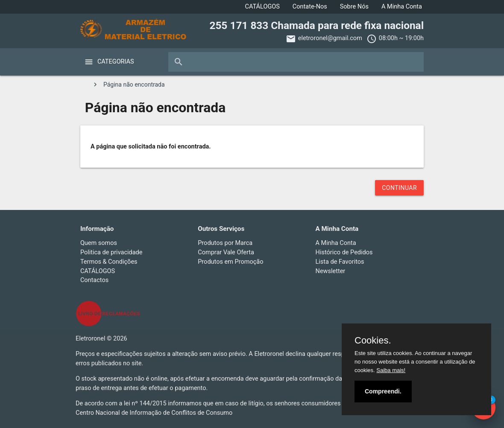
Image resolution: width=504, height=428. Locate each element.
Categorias (116, 62)
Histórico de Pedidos (344, 252)
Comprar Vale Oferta (226, 252)
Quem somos (99, 243)
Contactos (94, 280)
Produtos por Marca (225, 243)
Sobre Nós (354, 7)
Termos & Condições (109, 262)
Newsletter (331, 271)
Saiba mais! (391, 370)
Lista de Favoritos (340, 262)
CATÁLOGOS (262, 7)
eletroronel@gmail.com (330, 38)
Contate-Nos (310, 7)
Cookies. (373, 341)
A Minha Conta (402, 7)
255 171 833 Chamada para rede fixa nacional (316, 25)
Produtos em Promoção (230, 262)
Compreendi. (383, 391)
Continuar (399, 188)
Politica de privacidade (111, 252)
